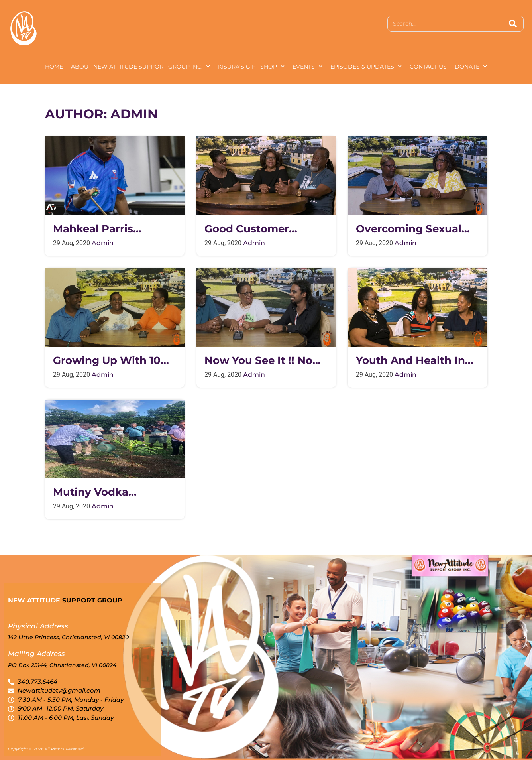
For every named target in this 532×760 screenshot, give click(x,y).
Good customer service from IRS (250, 229)
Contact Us (428, 67)
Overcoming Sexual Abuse (409, 229)
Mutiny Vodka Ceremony (91, 492)
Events (307, 67)
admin (103, 243)
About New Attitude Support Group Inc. (140, 67)
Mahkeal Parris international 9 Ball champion (105, 229)
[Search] (513, 24)
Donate (471, 67)
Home (54, 67)
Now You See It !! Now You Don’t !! (263, 361)
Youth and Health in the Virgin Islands (410, 361)
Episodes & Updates (366, 67)
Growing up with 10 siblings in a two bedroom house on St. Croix (114, 361)
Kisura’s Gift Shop (251, 67)
